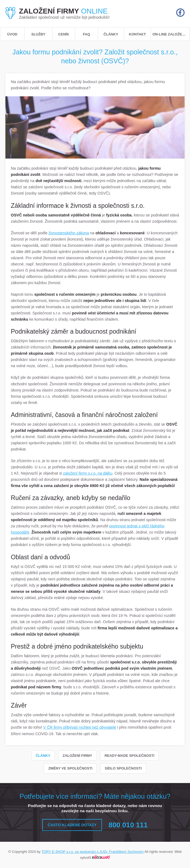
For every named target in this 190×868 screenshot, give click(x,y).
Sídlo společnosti (123, 768)
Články (111, 34)
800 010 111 (128, 825)
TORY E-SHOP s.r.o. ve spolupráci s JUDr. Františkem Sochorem (93, 852)
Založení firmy (77, 756)
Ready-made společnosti (129, 756)
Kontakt (137, 34)
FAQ (86, 34)
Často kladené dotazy (72, 825)
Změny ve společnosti (70, 768)
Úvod (12, 34)
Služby (38, 34)
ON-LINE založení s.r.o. (171, 34)
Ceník (64, 34)
